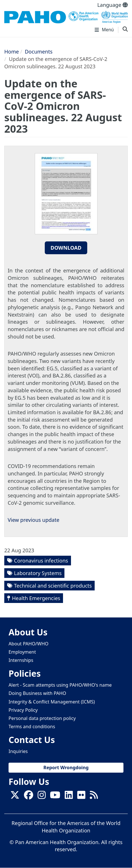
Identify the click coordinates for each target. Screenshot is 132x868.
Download (66, 248)
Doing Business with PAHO (37, 693)
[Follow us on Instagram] (42, 797)
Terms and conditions (32, 727)
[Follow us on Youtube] (55, 797)
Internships (21, 660)
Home (12, 52)
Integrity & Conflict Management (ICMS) (52, 702)
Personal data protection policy (42, 718)
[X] (15, 797)
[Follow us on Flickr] (81, 797)
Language (112, 5)
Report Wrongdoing (66, 768)
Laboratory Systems (38, 573)
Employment (22, 652)
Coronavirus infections (41, 561)
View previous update (33, 520)
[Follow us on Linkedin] (69, 797)
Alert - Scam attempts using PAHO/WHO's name (60, 685)
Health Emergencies (36, 598)
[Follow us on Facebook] (29, 797)
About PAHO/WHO (29, 644)
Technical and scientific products (53, 586)
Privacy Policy (23, 710)
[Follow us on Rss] (94, 797)
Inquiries (18, 751)
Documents (39, 52)
